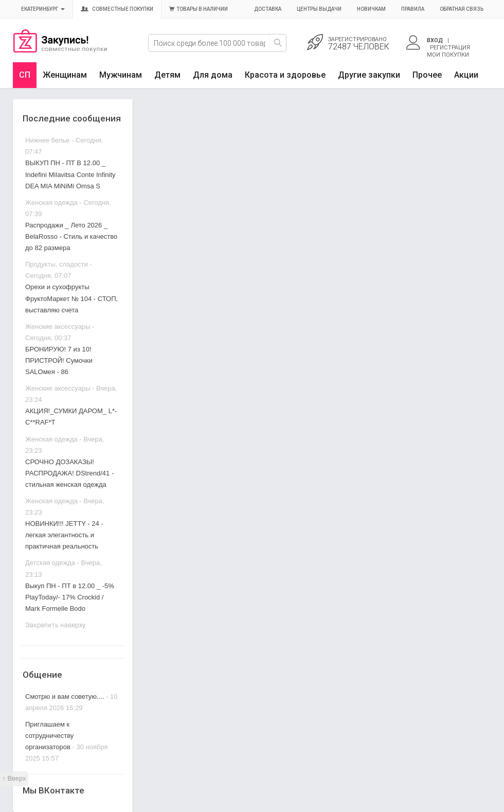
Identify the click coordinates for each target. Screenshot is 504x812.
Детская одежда (50, 563)
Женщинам (65, 75)
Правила (413, 9)
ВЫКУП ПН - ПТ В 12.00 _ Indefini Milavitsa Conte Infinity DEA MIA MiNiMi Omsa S (70, 174)
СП (25, 75)
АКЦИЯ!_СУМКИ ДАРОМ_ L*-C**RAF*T (71, 417)
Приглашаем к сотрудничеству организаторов (49, 736)
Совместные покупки (117, 9)
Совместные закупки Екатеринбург (60, 50)
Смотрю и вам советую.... (65, 696)
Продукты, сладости (57, 264)
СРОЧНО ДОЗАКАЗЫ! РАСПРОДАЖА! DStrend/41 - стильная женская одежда (69, 473)
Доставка (268, 9)
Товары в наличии (199, 9)
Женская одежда (51, 202)
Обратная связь (462, 9)
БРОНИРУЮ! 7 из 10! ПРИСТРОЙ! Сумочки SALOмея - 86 (59, 360)
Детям (167, 75)
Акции (466, 75)
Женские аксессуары (58, 326)
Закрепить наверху (55, 625)
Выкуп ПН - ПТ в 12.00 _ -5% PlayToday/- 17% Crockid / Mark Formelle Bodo (70, 597)
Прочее (427, 75)
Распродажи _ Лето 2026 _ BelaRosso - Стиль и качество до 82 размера (71, 236)
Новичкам (371, 9)
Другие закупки (369, 75)
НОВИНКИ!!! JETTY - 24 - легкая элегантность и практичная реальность (64, 535)
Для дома (213, 75)
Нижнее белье (47, 140)
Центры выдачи (319, 9)
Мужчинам (121, 75)
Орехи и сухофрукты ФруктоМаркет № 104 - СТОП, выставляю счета (71, 298)
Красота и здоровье (285, 75)
